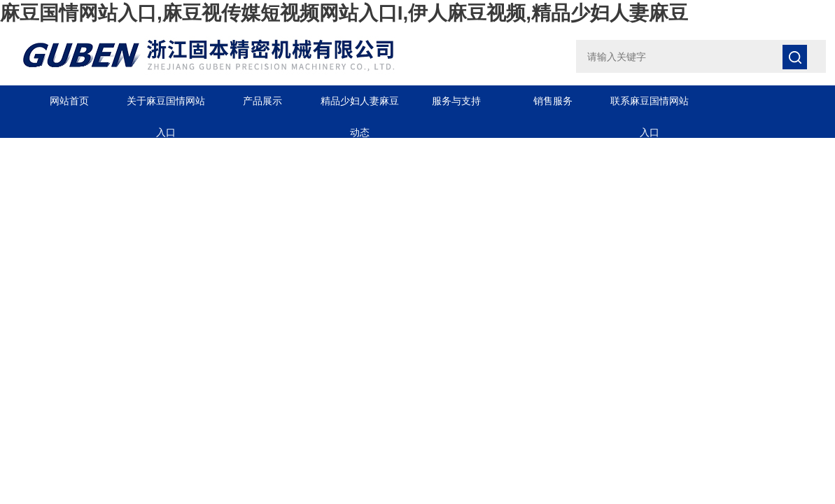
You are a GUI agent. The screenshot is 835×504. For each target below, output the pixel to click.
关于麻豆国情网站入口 (166, 106)
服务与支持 (456, 101)
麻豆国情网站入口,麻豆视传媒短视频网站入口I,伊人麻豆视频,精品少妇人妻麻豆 (344, 13)
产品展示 (262, 101)
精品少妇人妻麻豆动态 (360, 106)
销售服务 (553, 101)
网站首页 (69, 101)
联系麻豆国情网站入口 (650, 106)
